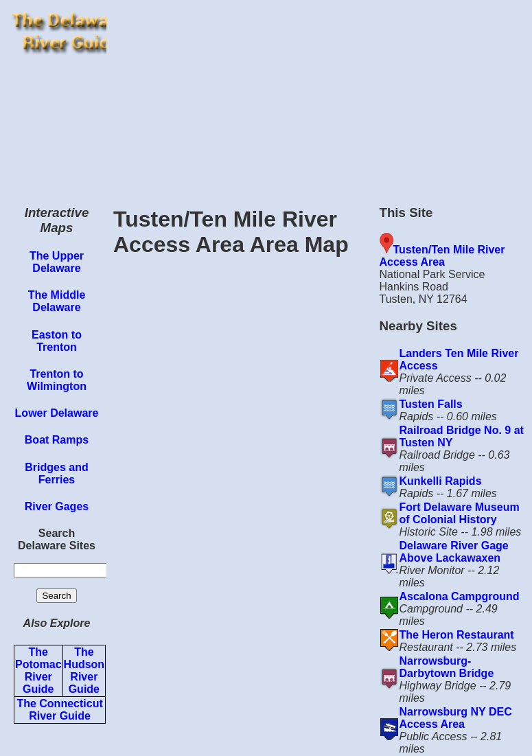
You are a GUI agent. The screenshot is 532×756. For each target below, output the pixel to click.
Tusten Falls (431, 404)
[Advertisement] (319, 96)
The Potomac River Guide (38, 671)
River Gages (57, 506)
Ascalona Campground (460, 596)
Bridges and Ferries (56, 473)
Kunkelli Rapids (441, 481)
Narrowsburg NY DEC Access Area (456, 718)
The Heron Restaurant (457, 635)
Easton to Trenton (57, 341)
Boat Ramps (57, 440)
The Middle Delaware (57, 301)
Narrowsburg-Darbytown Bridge (447, 667)
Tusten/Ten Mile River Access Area (442, 256)
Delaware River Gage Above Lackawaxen (454, 552)
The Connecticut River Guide (59, 710)
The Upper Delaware (57, 262)
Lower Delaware (57, 413)
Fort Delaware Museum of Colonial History (460, 513)
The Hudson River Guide (84, 671)
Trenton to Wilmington (57, 380)
